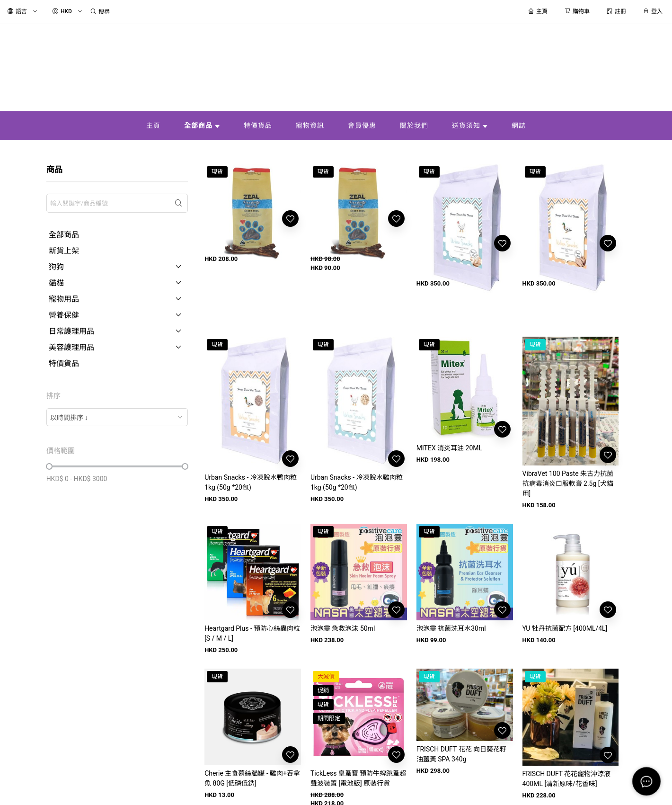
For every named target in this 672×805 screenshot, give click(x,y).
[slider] (49, 466)
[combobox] (117, 417)
